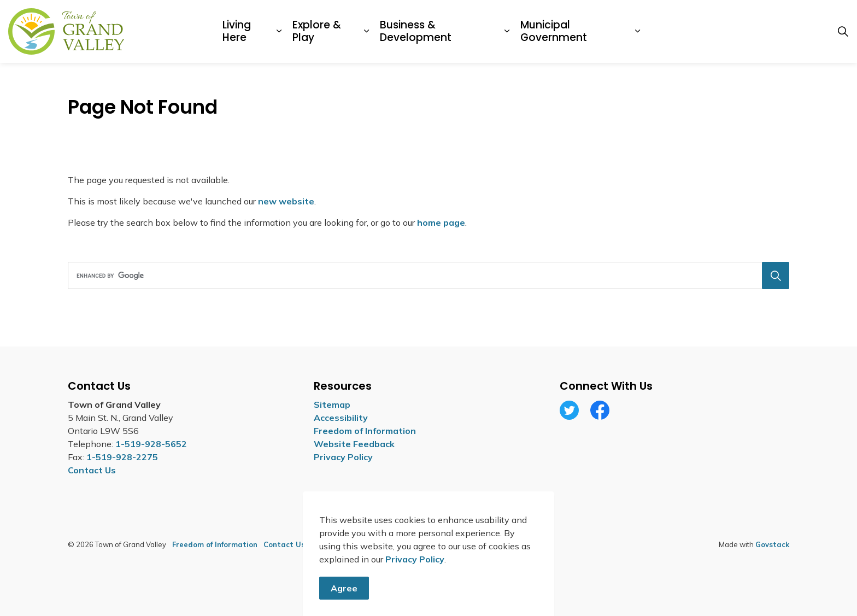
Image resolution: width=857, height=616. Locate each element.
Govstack (772, 544)
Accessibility (341, 418)
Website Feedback (354, 444)
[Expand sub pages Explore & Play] (366, 31)
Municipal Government (554, 31)
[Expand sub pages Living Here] (279, 31)
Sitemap (332, 404)
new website (286, 201)
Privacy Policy (415, 584)
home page (441, 222)
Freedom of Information (365, 431)
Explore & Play (317, 31)
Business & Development (416, 31)
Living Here (237, 31)
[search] (425, 275)
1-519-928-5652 (151, 444)
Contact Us (284, 544)
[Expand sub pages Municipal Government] (638, 31)
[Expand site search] (843, 32)
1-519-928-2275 (122, 457)
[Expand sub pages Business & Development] (507, 31)
